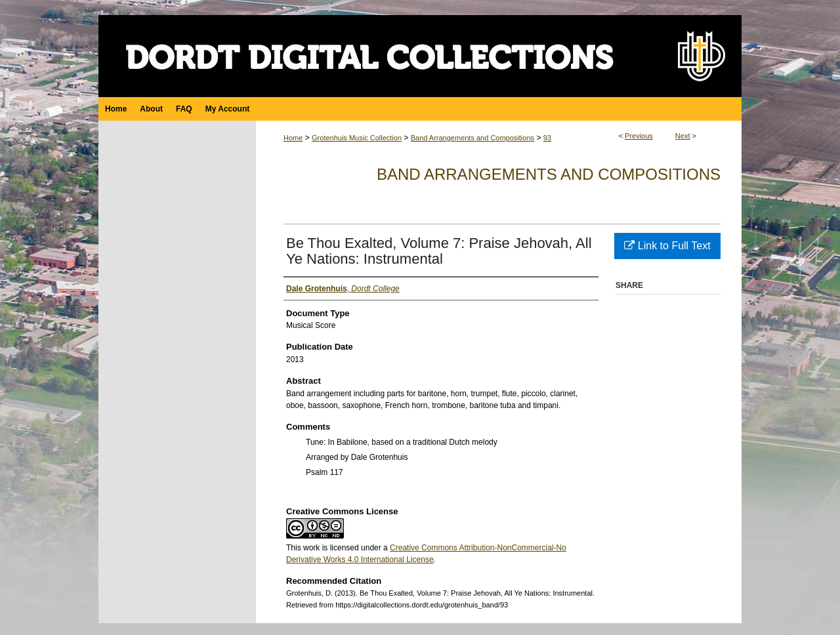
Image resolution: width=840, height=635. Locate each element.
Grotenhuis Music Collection (357, 138)
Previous (639, 136)
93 (547, 138)
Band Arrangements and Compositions (472, 138)
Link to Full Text (667, 246)
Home (293, 138)
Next (683, 136)
